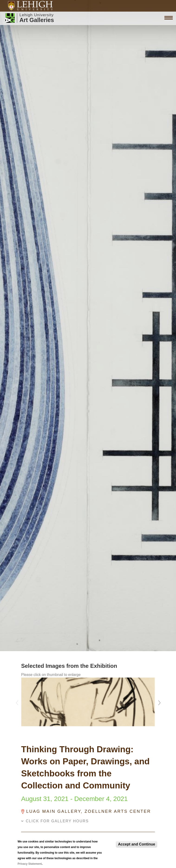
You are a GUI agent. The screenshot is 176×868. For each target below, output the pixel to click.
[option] (88, 702)
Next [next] (158, 701)
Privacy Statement (30, 864)
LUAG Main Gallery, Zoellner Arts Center (89, 811)
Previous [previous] (18, 701)
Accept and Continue (137, 844)
